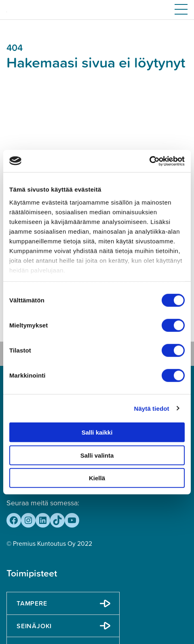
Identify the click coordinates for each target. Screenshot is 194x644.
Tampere (32, 603)
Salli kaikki (97, 432)
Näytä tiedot (152, 408)
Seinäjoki (34, 626)
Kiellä (97, 478)
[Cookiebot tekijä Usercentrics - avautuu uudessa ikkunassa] (149, 161)
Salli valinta (97, 455)
